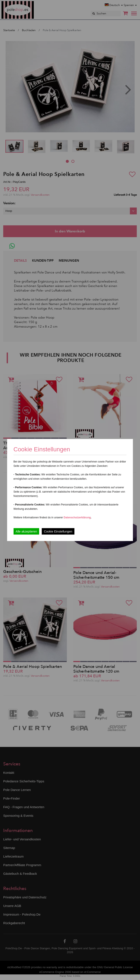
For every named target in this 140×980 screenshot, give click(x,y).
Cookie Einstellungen (58, 531)
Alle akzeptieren (26, 531)
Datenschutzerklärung (77, 517)
